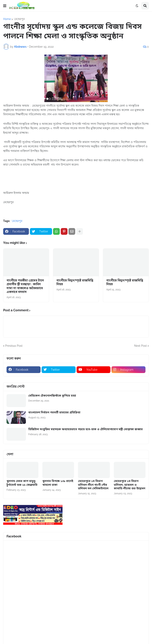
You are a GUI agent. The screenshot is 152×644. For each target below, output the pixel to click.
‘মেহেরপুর (19, 19)
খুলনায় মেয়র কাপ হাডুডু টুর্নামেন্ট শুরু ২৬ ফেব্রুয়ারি (22, 483)
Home (7, 19)
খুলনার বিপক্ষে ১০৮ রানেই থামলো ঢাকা (58, 483)
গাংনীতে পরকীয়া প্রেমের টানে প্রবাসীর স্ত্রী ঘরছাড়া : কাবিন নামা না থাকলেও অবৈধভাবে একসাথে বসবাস (25, 287)
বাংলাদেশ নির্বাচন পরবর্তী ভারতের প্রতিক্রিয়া (54, 413)
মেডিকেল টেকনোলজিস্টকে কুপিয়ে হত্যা (52, 396)
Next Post (141, 346)
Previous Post (14, 346)
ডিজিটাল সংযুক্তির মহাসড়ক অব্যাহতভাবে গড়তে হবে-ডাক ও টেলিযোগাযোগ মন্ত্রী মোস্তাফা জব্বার (85, 430)
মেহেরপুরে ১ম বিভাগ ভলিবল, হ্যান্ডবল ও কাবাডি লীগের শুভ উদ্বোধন (130, 485)
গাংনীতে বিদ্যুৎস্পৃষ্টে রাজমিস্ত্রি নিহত (75, 283)
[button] (5, 6)
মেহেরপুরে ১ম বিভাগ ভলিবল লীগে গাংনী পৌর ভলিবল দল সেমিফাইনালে (93, 485)
